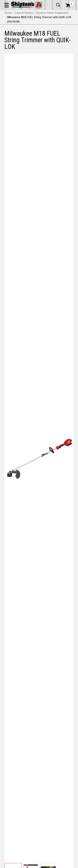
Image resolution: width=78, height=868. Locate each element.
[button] (7, 5)
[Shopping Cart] (70, 5)
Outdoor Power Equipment (52, 13)
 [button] (58, 5)
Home (8, 13)
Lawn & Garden (24, 13)
